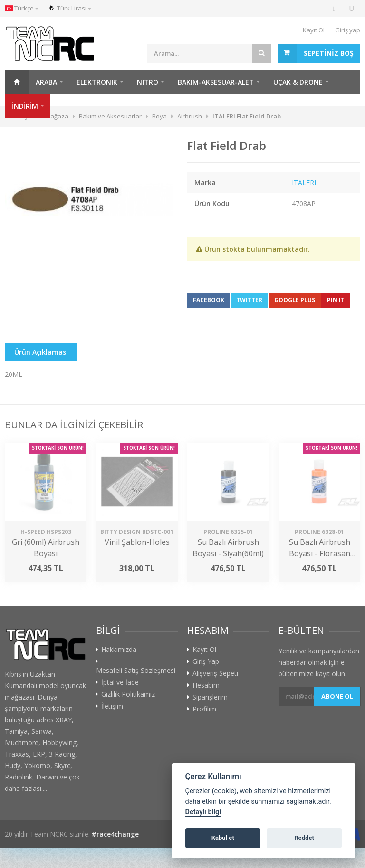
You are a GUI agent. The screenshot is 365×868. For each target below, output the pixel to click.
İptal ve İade (120, 682)
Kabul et (223, 838)
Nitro (148, 82)
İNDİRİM (25, 106)
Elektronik (97, 82)
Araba (46, 82)
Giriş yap (348, 30)
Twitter (249, 300)
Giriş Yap (206, 661)
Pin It (336, 300)
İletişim (112, 706)
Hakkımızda (119, 650)
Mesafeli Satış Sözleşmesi (136, 671)
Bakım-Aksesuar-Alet (216, 82)
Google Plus (295, 300)
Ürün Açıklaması (41, 352)
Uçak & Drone (298, 82)
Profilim (204, 709)
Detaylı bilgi (203, 812)
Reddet (304, 838)
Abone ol (337, 696)
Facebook (209, 300)
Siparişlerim (210, 697)
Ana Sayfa (17, 82)
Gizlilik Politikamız (128, 694)
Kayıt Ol (314, 30)
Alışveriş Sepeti (215, 673)
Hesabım (206, 685)
